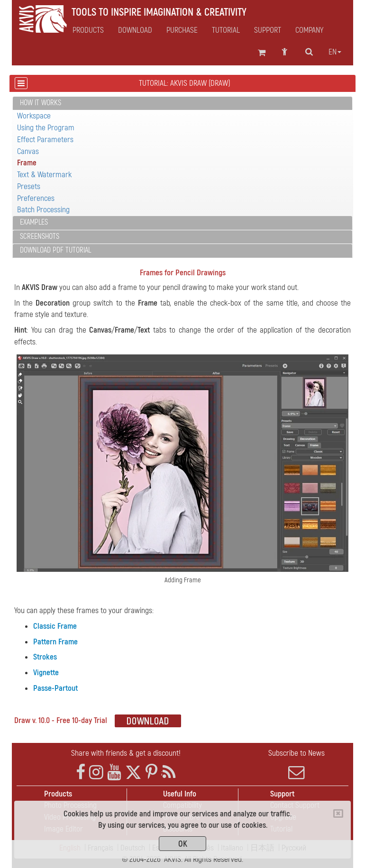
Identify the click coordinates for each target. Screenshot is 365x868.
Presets (29, 186)
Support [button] (268, 30)
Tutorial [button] (226, 30)
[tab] (182, 104)
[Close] (338, 814)
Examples (34, 222)
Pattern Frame (55, 642)
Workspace (34, 116)
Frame (27, 163)
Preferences (36, 198)
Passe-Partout (55, 688)
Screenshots (40, 236)
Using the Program (46, 128)
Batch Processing (43, 210)
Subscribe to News (296, 764)
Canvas (28, 151)
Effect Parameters (45, 140)
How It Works (41, 103)
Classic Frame (55, 626)
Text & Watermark (44, 175)
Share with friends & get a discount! (126, 753)
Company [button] (309, 30)
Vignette (46, 673)
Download (135, 30)
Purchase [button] (182, 30)
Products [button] (88, 30)
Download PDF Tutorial (55, 250)
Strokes (45, 657)
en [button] (335, 52)
